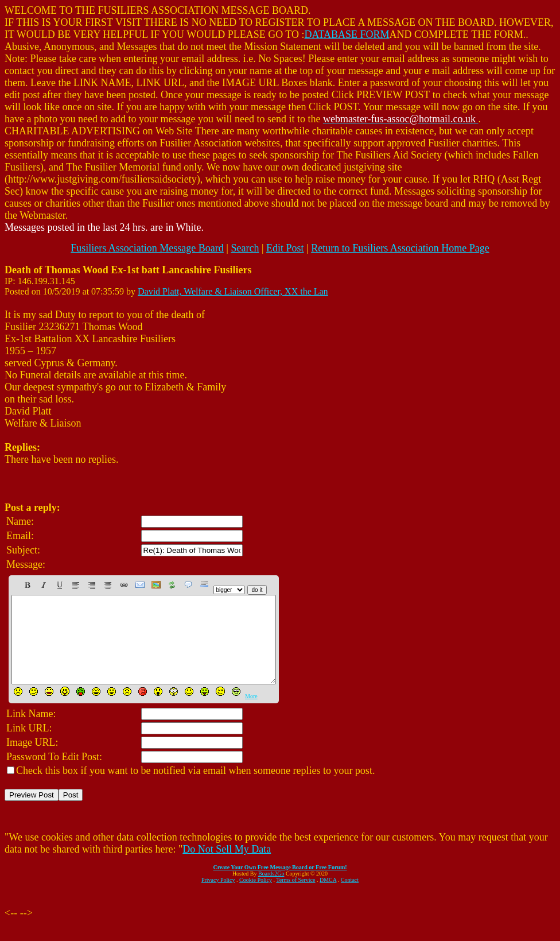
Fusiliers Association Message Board (147, 248)
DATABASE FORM (347, 34)
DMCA (328, 897)
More (251, 713)
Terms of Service (295, 897)
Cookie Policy (256, 897)
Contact (350, 897)
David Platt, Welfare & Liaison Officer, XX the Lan (233, 291)
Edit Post (285, 248)
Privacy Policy (218, 897)
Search (245, 248)
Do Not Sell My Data (227, 866)
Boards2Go (271, 891)
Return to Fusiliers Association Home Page (400, 248)
